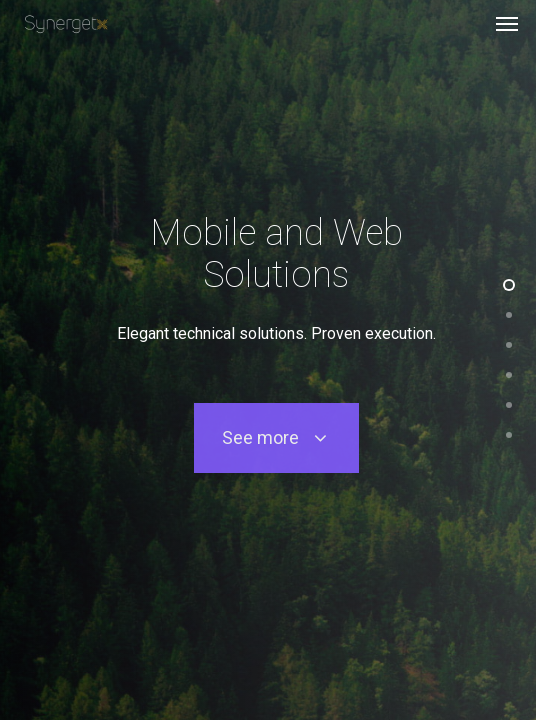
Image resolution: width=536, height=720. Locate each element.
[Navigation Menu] (507, 24)
